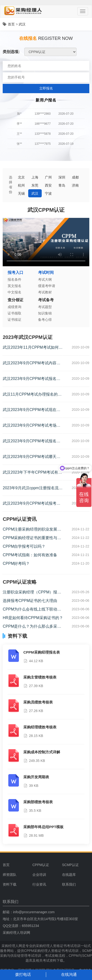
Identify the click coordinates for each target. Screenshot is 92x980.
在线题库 (69, 875)
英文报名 (14, 286)
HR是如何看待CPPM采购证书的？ (33, 618)
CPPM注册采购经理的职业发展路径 (32, 530)
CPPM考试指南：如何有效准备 (30, 555)
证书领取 (14, 313)
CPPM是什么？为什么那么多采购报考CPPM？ (32, 627)
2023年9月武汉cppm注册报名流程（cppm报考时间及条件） (33, 488)
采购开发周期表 (36, 777)
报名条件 (14, 279)
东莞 (35, 185)
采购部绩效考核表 (38, 802)
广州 (48, 177)
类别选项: (11, 52)
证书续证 (14, 320)
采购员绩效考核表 (38, 702)
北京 (21, 177)
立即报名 (46, 88)
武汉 (22, 24)
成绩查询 (14, 307)
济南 (75, 185)
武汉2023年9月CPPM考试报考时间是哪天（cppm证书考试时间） (32, 504)
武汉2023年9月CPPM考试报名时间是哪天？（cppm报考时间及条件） (32, 441)
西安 (48, 185)
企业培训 (39, 875)
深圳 (62, 177)
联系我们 (69, 884)
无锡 (21, 193)
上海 (35, 177)
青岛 (62, 185)
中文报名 (14, 292)
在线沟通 (69, 974)
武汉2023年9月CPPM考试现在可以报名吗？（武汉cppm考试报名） (32, 410)
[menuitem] (45, 865)
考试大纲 (45, 279)
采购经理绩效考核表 (40, 727)
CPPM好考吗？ (16, 563)
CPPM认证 (41, 865)
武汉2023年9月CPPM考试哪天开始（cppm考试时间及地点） (32, 457)
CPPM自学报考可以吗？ (24, 546)
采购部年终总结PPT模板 (43, 827)
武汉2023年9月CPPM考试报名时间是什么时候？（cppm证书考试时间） (32, 379)
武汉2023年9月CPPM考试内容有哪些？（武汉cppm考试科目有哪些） (32, 363)
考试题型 (45, 307)
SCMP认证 (70, 865)
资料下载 (10, 884)
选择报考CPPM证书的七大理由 (30, 601)
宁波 (48, 193)
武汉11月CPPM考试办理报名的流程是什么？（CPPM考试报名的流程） (32, 395)
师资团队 (10, 875)
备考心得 (45, 320)
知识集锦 (45, 313)
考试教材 (45, 292)
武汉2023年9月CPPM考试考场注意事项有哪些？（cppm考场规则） (32, 426)
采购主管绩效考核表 (40, 677)
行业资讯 (39, 884)
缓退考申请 (47, 286)
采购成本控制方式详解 (42, 752)
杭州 (21, 185)
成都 (75, 177)
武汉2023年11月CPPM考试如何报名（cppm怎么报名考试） (33, 348)
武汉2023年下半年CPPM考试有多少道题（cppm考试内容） (32, 473)
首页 (11, 24)
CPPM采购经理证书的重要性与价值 (32, 538)
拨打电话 (23, 974)
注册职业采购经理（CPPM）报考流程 (32, 593)
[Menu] (83, 11)
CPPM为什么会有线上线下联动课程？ (32, 610)
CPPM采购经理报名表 (41, 652)
